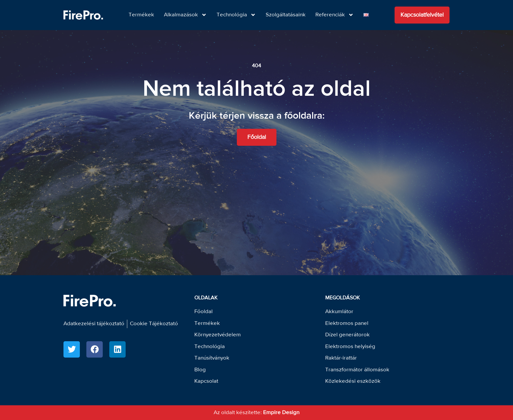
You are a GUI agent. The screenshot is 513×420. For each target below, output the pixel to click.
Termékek (141, 15)
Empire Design (281, 413)
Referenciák (335, 15)
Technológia (236, 15)
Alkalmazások (185, 15)
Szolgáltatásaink (286, 15)
